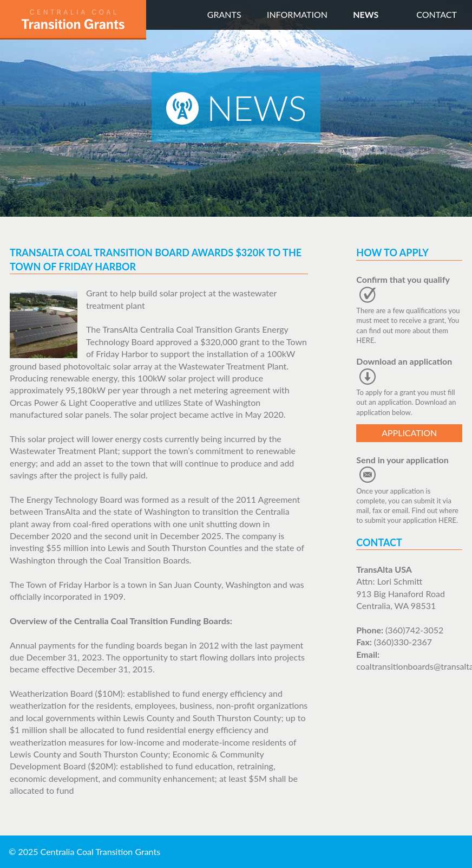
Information (297, 14)
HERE (365, 340)
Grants (224, 14)
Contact (437, 14)
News (366, 14)
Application (409, 433)
